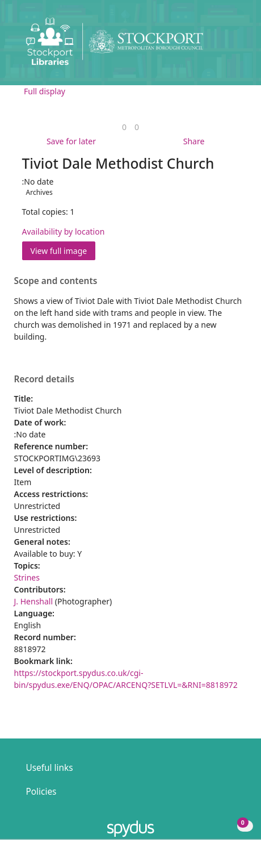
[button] (221, 46)
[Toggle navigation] (235, 46)
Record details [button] (44, 379)
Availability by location (64, 231)
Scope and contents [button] (56, 281)
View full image (59, 251)
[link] (124, 127)
